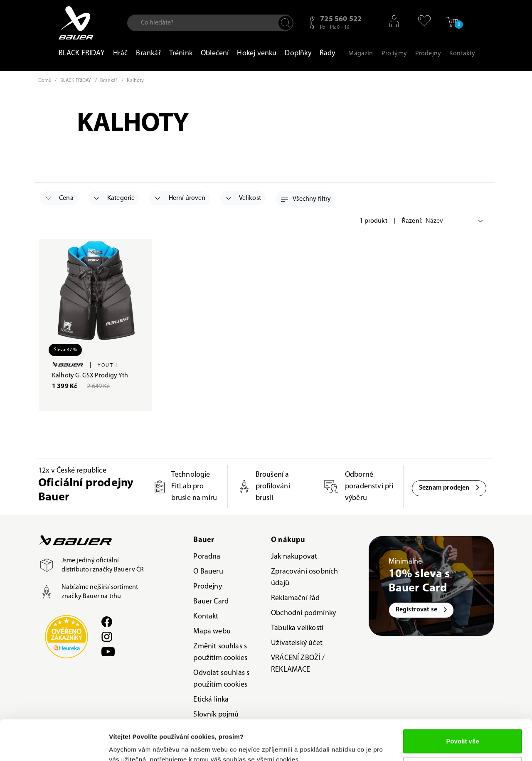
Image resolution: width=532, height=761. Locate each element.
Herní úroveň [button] (180, 198)
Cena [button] (59, 198)
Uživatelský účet (297, 643)
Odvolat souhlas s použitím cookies (221, 679)
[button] (422, 21)
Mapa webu (212, 632)
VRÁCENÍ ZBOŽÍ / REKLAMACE (298, 664)
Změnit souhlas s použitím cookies (220, 652)
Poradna (207, 557)
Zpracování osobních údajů (304, 578)
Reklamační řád (296, 598)
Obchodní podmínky (303, 613)
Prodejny (207, 587)
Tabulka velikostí (297, 628)
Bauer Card (211, 602)
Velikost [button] (243, 198)
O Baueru (208, 572)
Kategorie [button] (114, 198)
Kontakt (206, 617)
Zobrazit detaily (132, 745)
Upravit (463, 730)
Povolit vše (462, 703)
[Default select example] (456, 221)
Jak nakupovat (294, 557)
